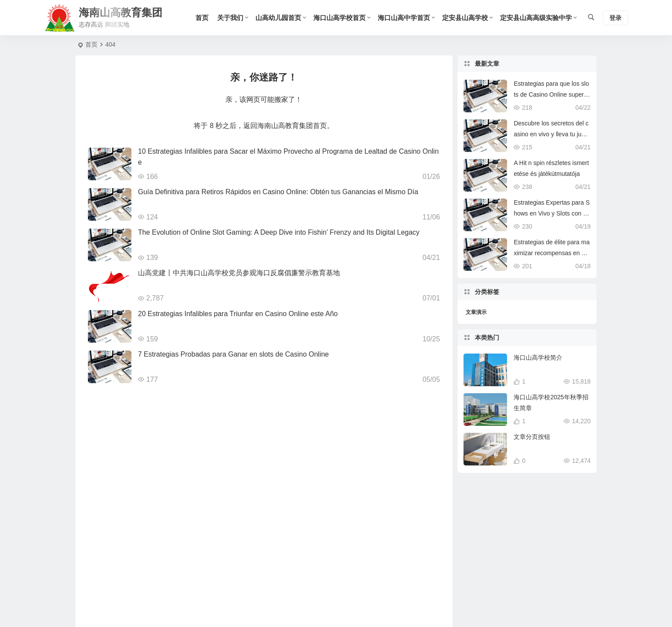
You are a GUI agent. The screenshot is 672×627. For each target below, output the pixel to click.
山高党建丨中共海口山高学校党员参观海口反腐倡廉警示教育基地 (239, 273)
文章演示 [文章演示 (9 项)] (476, 312)
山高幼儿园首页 (278, 18)
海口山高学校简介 (538, 372)
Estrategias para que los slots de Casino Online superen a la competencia (551, 94)
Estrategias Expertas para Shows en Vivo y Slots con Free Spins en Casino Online (551, 213)
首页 (202, 18)
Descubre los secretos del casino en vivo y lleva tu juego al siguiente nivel (551, 134)
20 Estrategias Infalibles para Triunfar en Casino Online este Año (238, 314)
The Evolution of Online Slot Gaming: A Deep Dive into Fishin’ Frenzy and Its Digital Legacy (279, 232)
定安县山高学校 (465, 18)
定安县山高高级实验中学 (536, 18)
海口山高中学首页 (404, 18)
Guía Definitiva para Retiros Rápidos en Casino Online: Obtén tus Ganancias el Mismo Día (278, 192)
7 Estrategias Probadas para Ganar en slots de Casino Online (233, 354)
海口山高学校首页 (339, 18)
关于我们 (230, 18)
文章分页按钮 (532, 452)
